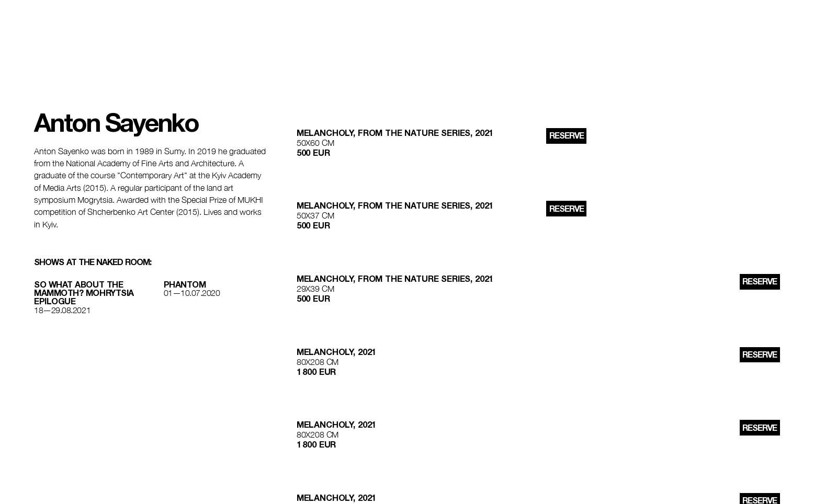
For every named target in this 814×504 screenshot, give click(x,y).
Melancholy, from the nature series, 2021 (395, 133)
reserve (567, 135)
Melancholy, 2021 (336, 352)
